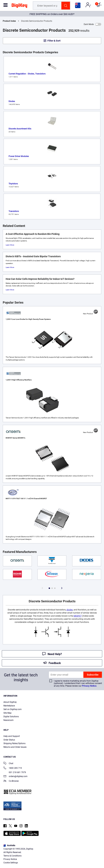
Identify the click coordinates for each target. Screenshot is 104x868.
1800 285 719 (13, 768)
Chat (8, 764)
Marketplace (9, 706)
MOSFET (78, 616)
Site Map (7, 713)
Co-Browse (11, 781)
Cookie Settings (11, 863)
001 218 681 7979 (15, 772)
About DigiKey (10, 702)
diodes (70, 610)
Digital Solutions (11, 717)
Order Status (9, 740)
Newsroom (9, 720)
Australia (9, 845)
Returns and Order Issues (15, 747)
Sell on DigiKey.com (13, 709)
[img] (19, 6)
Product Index (9, 21)
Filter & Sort (54, 41)
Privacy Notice (89, 686)
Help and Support (12, 736)
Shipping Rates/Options (14, 743)
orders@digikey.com (15, 777)
